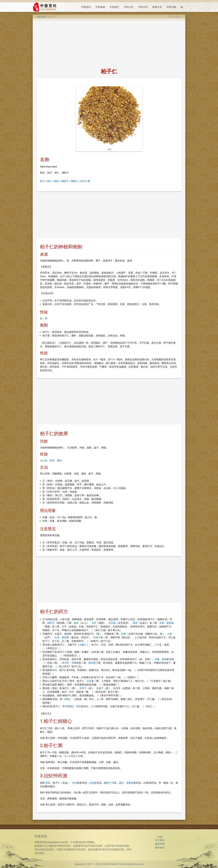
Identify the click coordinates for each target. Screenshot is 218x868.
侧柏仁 (74, 181)
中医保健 (100, 7)
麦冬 (76, 623)
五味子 (97, 637)
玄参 (162, 623)
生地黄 (93, 783)
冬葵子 (100, 688)
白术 (57, 637)
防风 (65, 681)
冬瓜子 (83, 688)
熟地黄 (170, 623)
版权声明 (160, 844)
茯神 (135, 623)
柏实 (57, 181)
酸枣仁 (108, 783)
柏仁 (50, 181)
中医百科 (41, 17)
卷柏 (164, 659)
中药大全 (129, 7)
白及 (89, 681)
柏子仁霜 (85, 181)
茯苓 (118, 688)
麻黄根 (65, 637)
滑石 (79, 706)
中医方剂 (143, 7)
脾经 (59, 461)
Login (160, 837)
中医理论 (86, 7)
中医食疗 (114, 7)
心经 (45, 461)
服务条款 (160, 848)
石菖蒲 (112, 623)
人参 (170, 634)
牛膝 (157, 659)
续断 (76, 663)
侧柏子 (65, 181)
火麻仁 (83, 645)
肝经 (52, 461)
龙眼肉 (130, 783)
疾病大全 (157, 7)
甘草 (64, 627)
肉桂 (67, 699)
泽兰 (64, 663)
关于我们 (160, 840)
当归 (94, 623)
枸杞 (50, 623)
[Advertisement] (109, 44)
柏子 (42, 181)
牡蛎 (124, 634)
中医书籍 (171, 7)
